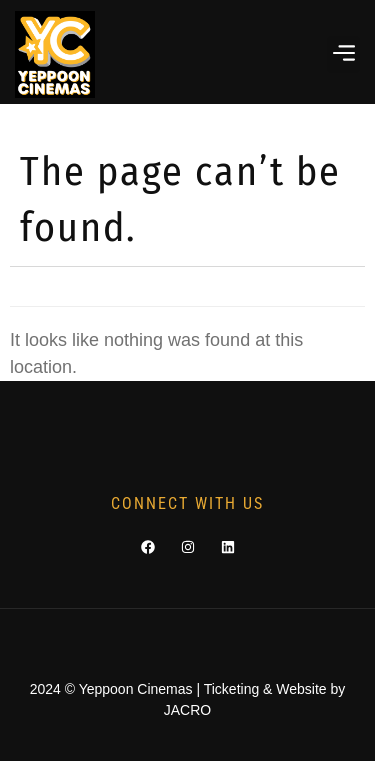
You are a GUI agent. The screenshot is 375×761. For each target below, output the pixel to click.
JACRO (187, 710)
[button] (343, 54)
